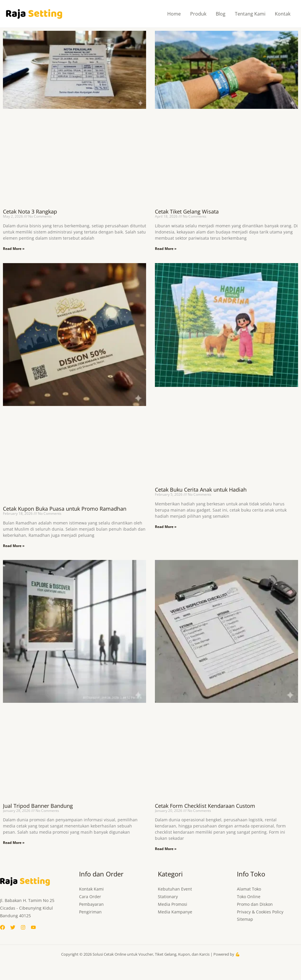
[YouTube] (33, 927)
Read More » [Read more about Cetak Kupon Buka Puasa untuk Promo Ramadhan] (14, 546)
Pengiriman (90, 912)
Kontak (283, 14)
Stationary (168, 897)
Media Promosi (173, 904)
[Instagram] (23, 927)
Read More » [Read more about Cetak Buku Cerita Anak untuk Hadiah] (166, 527)
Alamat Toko (249, 889)
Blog (221, 14)
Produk (198, 14)
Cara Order (90, 897)
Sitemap (245, 919)
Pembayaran (91, 904)
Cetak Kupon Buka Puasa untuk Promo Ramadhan (65, 509)
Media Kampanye (175, 912)
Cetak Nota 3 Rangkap (30, 211)
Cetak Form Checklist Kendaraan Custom (205, 806)
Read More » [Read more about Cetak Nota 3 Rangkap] (14, 249)
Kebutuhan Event (175, 889)
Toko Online (249, 897)
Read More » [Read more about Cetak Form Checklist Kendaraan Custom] (166, 849)
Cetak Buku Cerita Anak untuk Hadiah (201, 490)
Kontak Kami (91, 889)
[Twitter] (13, 927)
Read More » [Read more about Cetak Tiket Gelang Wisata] (166, 249)
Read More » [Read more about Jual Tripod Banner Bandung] (14, 843)
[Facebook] (2, 927)
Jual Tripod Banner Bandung (38, 806)
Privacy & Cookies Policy (260, 912)
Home (174, 14)
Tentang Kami (250, 14)
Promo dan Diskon (255, 904)
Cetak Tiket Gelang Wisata (187, 211)
